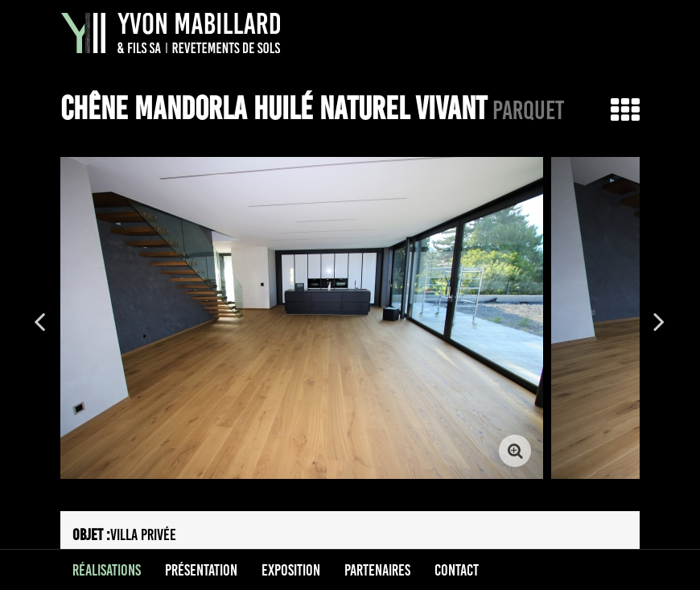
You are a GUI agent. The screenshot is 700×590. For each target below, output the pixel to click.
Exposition (291, 570)
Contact (457, 570)
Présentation (201, 570)
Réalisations (107, 570)
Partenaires (377, 570)
